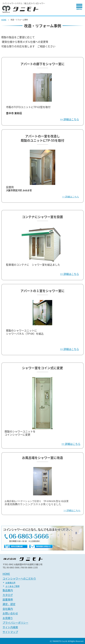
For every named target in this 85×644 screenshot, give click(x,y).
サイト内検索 (10, 627)
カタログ (8, 595)
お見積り (8, 618)
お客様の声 (10, 583)
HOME (4, 20)
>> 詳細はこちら (70, 119)
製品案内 (8, 590)
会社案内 (8, 609)
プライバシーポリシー (15, 623)
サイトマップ (10, 632)
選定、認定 (9, 604)
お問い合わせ (10, 613)
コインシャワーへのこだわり (19, 579)
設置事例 (8, 600)
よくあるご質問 (12, 586)
